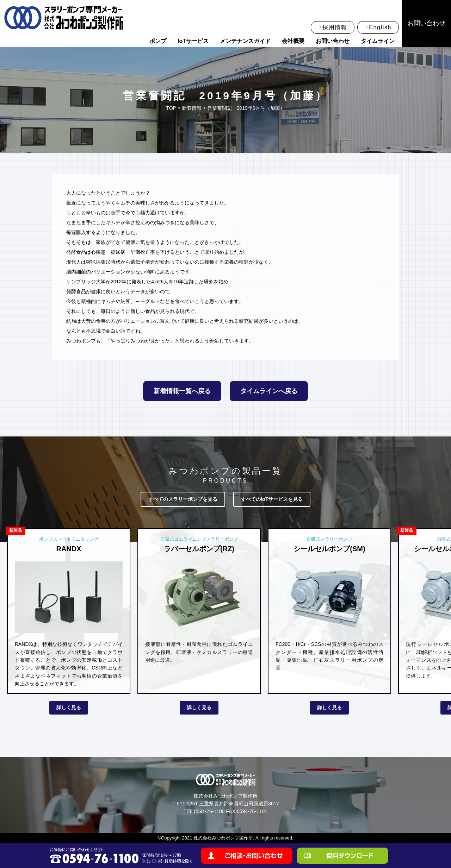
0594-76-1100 (209, 811)
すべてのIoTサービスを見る (272, 499)
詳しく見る (69, 707)
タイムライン (378, 41)
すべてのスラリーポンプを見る (183, 499)
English (380, 27)
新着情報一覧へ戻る (182, 391)
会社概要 (293, 41)
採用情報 (335, 27)
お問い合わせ (333, 41)
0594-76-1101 (252, 811)
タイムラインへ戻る (269, 391)
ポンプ (158, 41)
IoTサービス (193, 41)
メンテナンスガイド (245, 41)
